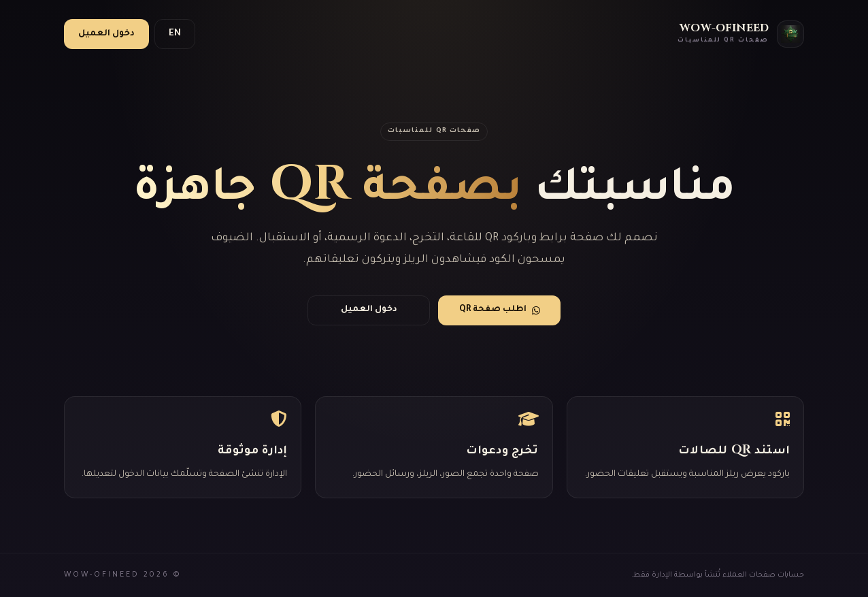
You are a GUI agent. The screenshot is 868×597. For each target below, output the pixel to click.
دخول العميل (106, 34)
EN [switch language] (175, 34)
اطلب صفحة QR (500, 310)
